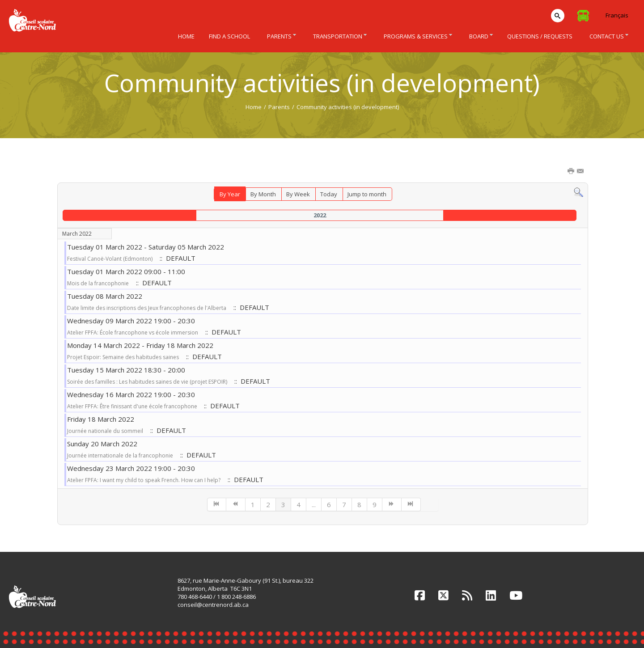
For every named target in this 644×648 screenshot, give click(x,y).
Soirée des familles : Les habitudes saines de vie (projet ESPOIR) (147, 382)
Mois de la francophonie (98, 283)
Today (329, 194)
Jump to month (367, 194)
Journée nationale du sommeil (105, 431)
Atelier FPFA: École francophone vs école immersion (133, 332)
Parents (279, 107)
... (314, 504)
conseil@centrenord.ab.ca (213, 605)
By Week (298, 194)
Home (254, 107)
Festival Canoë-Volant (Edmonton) (110, 259)
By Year (230, 194)
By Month (263, 194)
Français (617, 15)
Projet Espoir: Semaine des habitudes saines (123, 357)
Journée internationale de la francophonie (120, 455)
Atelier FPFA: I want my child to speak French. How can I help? (144, 480)
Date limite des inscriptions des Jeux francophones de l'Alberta (147, 308)
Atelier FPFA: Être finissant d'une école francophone (133, 406)
